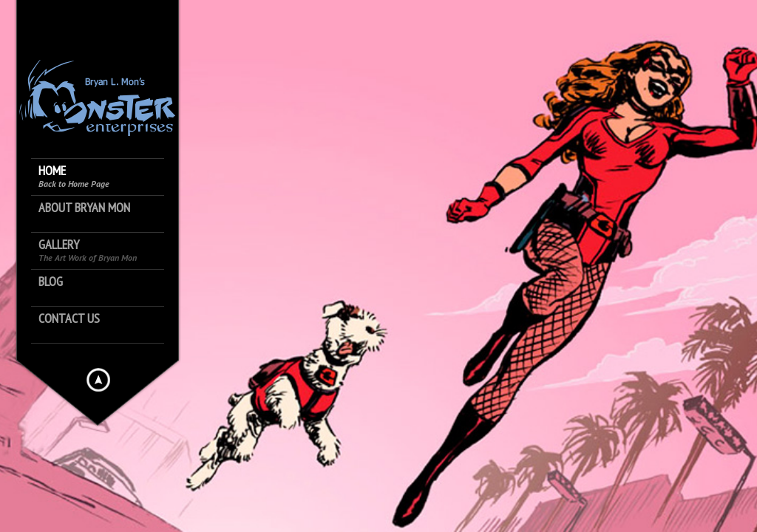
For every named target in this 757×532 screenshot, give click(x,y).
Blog (51, 282)
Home (74, 176)
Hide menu (98, 380)
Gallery (88, 250)
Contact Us (69, 319)
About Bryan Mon (84, 208)
